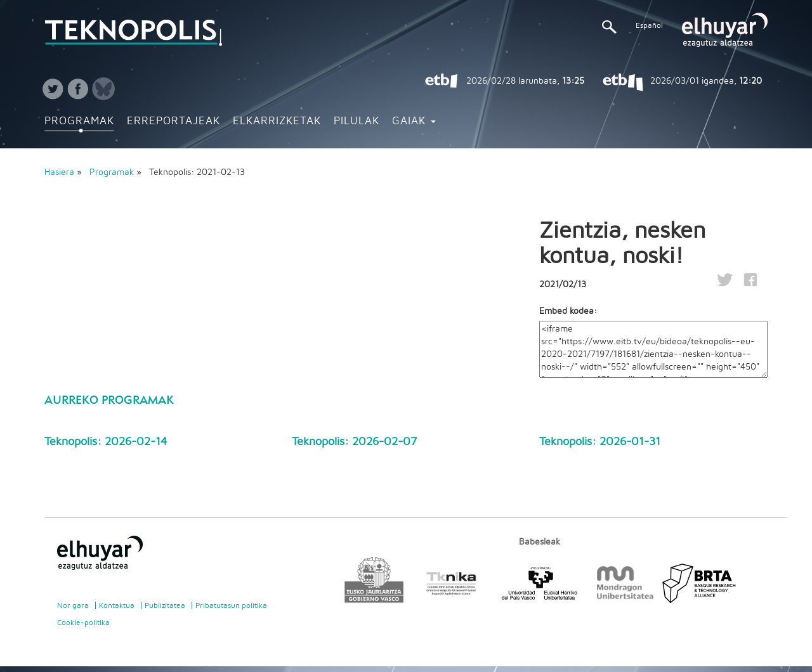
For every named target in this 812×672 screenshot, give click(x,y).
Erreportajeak (174, 121)
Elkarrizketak (277, 121)
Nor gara (73, 605)
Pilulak (357, 121)
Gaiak (414, 121)
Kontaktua (117, 605)
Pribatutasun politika (231, 605)
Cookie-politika (83, 623)
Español (649, 25)
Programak (79, 121)
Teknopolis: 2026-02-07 (354, 442)
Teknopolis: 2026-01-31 (600, 442)
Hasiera (59, 172)
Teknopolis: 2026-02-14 (106, 442)
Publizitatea (165, 605)
